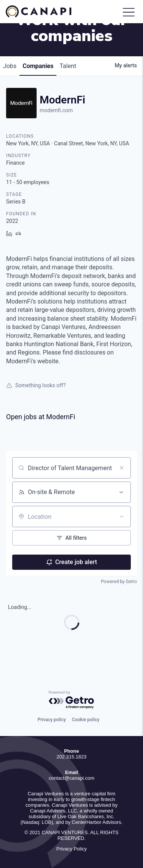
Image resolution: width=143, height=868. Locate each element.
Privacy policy (51, 720)
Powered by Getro (119, 582)
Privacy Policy (72, 849)
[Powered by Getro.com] (72, 700)
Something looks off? (36, 385)
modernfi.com (56, 110)
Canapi (44, 11)
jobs (10, 66)
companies (38, 66)
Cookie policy (86, 720)
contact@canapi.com (72, 778)
